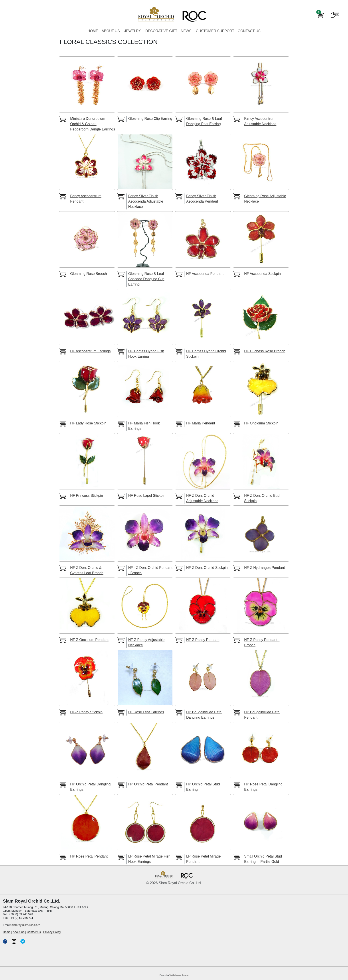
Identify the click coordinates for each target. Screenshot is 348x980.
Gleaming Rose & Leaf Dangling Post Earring (204, 121)
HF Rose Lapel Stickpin (147, 496)
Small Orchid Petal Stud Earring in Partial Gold (263, 859)
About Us (19, 932)
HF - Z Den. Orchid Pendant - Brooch (150, 570)
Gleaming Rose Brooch (88, 274)
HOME (93, 31)
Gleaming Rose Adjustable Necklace (265, 199)
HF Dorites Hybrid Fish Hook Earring (146, 354)
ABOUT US (111, 31)
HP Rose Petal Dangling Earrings (263, 787)
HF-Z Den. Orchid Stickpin (207, 568)
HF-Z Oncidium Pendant (89, 640)
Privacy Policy (52, 932)
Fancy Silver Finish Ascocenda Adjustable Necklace (146, 201)
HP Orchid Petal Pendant (148, 784)
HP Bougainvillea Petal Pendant (262, 715)
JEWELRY (133, 31)
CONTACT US (249, 31)
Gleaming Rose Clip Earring (150, 119)
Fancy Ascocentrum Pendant (86, 199)
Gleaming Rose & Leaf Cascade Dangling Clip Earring (146, 279)
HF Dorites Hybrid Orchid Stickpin (206, 354)
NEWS (186, 31)
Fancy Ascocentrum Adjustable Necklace (260, 121)
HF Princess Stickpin (87, 496)
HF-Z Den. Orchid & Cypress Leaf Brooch (87, 570)
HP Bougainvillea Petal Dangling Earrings (204, 715)
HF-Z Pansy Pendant (203, 640)
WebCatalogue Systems (179, 975)
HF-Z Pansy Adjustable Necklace (146, 642)
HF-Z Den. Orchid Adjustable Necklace (202, 498)
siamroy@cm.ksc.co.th (26, 925)
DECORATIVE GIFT (161, 31)
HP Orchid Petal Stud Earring (203, 787)
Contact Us (34, 932)
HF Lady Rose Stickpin (88, 423)
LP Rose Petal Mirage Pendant (203, 859)
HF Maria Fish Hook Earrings (144, 426)
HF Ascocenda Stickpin (262, 274)
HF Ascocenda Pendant (205, 274)
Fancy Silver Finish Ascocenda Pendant (202, 199)
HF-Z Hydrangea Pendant (264, 568)
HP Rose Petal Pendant (89, 856)
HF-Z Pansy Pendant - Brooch (262, 642)
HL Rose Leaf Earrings (146, 712)
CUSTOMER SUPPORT (215, 31)
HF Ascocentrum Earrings (90, 351)
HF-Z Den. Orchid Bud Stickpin (262, 498)
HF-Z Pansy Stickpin (86, 712)
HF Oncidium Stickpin (261, 423)
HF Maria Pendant (201, 423)
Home (7, 932)
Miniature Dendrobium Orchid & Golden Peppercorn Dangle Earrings (93, 124)
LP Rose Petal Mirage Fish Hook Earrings (149, 859)
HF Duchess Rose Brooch (265, 351)
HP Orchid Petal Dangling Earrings (90, 787)
